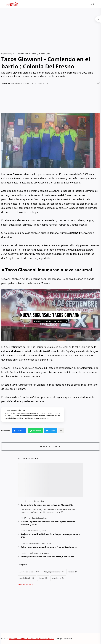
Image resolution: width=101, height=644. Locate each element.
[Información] (46, 543)
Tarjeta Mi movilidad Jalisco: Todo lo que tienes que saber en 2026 (51, 536)
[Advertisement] (50, 29)
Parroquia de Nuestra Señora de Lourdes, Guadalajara (48, 557)
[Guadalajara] (36, 531)
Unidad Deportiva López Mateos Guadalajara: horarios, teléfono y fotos (48, 523)
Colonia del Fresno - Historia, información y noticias (32, 639)
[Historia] (36, 553)
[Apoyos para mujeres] (54, 572)
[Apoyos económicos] (29, 572)
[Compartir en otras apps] (61, 431)
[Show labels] (26, 584)
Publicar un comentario (51, 446)
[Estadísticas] (36, 543)
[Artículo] (35, 501)
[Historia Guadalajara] (39, 518)
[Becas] (43, 578)
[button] (93, 4)
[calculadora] (58, 578)
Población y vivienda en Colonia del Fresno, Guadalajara (49, 547)
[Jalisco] (42, 501)
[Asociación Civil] (27, 578)
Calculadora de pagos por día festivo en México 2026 (47, 505)
